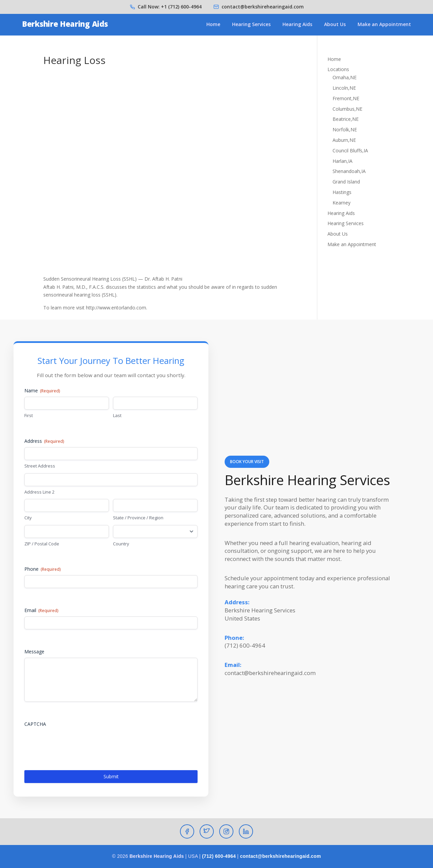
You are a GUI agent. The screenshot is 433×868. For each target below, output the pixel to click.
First (29, 415)
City (28, 518)
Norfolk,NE (345, 129)
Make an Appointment (384, 24)
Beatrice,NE (346, 119)
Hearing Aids (297, 24)
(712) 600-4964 (219, 856)
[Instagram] (226, 831)
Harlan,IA (343, 161)
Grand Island (346, 182)
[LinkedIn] (246, 831)
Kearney (341, 203)
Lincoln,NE (344, 88)
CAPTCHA (35, 724)
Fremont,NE (346, 98)
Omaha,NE (345, 77)
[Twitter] (207, 831)
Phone (42, 569)
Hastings (342, 192)
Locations (338, 69)
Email (41, 610)
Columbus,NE (347, 109)
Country (121, 544)
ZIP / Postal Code (42, 544)
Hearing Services (251, 24)
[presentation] (76, 743)
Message (34, 652)
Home (213, 24)
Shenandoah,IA (349, 171)
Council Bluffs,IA (350, 150)
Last (117, 415)
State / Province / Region (138, 518)
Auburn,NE (344, 140)
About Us (335, 24)
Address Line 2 (39, 492)
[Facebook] (187, 831)
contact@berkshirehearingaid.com (263, 7)
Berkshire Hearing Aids (65, 24)
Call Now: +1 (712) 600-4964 (170, 7)
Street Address (40, 466)
